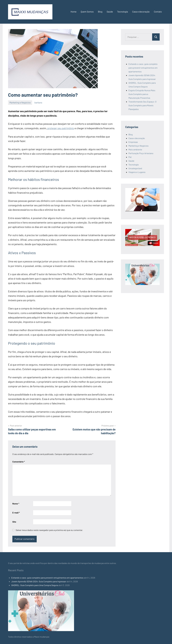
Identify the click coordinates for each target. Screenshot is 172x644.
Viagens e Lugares (137, 172)
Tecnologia (123, 12)
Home (73, 12)
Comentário (19, 462)
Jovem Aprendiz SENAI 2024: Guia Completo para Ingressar (39, 581)
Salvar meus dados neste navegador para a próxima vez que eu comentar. (49, 530)
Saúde (110, 12)
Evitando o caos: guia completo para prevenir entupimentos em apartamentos (143, 68)
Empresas (133, 142)
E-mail (16, 513)
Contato (158, 12)
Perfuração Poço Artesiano (141, 153)
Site (14, 522)
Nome (16, 504)
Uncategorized (135, 168)
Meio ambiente (135, 149)
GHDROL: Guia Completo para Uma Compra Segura (35, 585)
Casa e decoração (141, 12)
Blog (100, 12)
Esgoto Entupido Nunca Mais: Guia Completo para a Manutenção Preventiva (142, 94)
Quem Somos (87, 12)
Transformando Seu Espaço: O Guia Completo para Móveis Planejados (142, 105)
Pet (130, 157)
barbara (38, 102)
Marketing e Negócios (20, 102)
